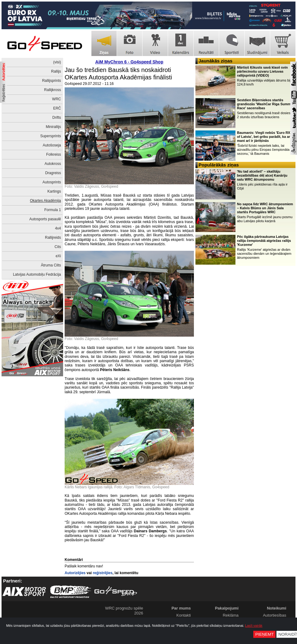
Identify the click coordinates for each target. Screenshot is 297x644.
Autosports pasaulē (45, 219)
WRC (56, 99)
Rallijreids (53, 238)
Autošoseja (52, 145)
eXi (58, 256)
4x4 (58, 228)
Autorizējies (75, 573)
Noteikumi (277, 608)
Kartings (54, 191)
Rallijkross (52, 90)
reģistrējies (102, 573)
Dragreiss (53, 173)
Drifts (57, 118)
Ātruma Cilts (51, 265)
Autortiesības (275, 615)
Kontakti (184, 615)
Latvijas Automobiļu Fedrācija (37, 274)
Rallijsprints (52, 81)
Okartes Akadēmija (45, 201)
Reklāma (231, 615)
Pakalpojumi (227, 608)
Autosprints (52, 182)
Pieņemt (264, 634)
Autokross (53, 164)
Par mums (181, 608)
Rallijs (56, 71)
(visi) (57, 62)
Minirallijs (53, 127)
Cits (58, 247)
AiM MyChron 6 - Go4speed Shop (129, 62)
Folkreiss (54, 154)
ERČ (57, 108)
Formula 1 (53, 210)
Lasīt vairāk (254, 626)
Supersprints (51, 136)
